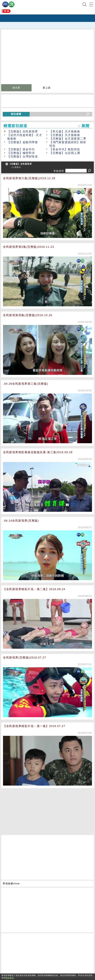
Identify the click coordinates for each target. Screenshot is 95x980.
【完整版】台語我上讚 (65, 153)
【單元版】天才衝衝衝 (65, 131)
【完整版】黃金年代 (21, 149)
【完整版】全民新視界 (23, 131)
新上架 (47, 88)
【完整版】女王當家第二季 (68, 139)
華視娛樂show (11, 884)
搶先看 (16, 88)
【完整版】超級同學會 (23, 142)
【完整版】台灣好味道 (23, 157)
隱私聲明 (10, 978)
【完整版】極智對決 (21, 153)
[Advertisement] (48, 810)
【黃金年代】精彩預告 (65, 149)
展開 (85, 126)
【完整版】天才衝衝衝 (65, 135)
